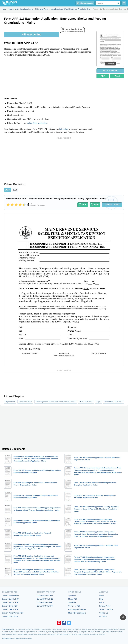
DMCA (102, 602)
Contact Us (104, 613)
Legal (98, 402)
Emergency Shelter (25, 402)
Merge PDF (73, 599)
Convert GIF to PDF (10, 606)
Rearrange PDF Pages (77, 609)
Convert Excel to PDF (10, 599)
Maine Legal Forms (86, 402)
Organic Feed (10, 402)
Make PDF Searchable (77, 613)
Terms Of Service (106, 609)
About (102, 595)
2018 (7, 190)
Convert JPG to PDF (10, 616)
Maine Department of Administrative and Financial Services (56, 402)
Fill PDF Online (31, 35)
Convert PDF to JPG (45, 595)
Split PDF (72, 595)
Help (101, 599)
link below (64, 129)
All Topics (103, 616)
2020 (15, 190)
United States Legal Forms (113, 402)
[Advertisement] (49, 77)
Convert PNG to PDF (10, 602)
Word (117, 76)
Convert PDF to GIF (44, 602)
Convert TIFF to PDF (10, 609)
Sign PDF (72, 602)
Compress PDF (74, 606)
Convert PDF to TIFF (45, 606)
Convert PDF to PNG (45, 599)
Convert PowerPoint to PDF (13, 613)
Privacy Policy (105, 606)
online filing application (37, 123)
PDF (103, 76)
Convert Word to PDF (10, 595)
